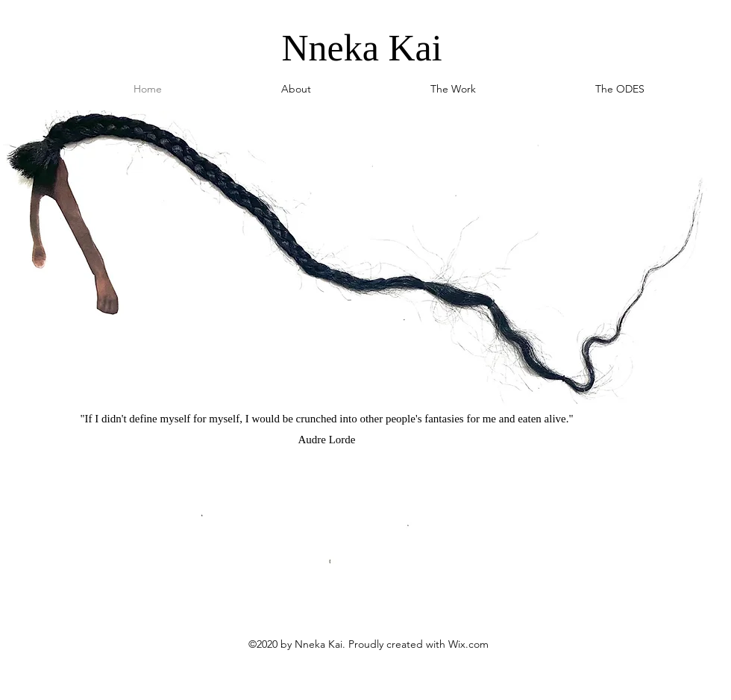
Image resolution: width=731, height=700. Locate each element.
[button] (453, 89)
